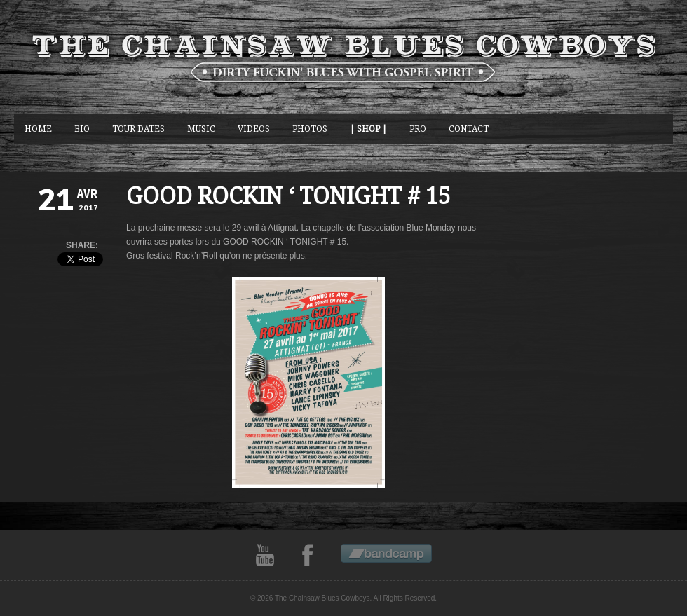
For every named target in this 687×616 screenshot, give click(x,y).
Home (38, 129)
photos (310, 129)
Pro (418, 129)
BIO (82, 129)
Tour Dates (138, 129)
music (201, 129)
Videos (254, 129)
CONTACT (469, 129)
